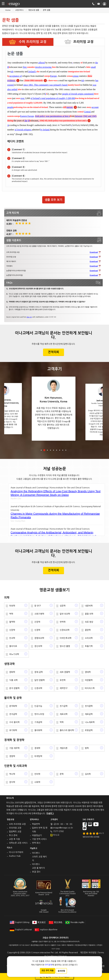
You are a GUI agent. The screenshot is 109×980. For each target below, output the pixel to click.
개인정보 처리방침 (88, 952)
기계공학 (38, 722)
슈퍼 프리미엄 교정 (17, 824)
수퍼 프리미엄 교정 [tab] (32, 42)
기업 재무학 (14, 748)
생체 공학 (39, 672)
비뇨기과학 (14, 654)
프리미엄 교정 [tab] (83, 42)
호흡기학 (89, 646)
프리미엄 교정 (15, 828)
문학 (62, 774)
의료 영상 (89, 622)
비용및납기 (37, 835)
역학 (11, 614)
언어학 (37, 774)
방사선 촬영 (65, 646)
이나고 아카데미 (16, 852)
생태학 (88, 672)
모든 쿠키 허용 (48, 971)
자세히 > (50, 813)
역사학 (12, 774)
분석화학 (13, 706)
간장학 (37, 622)
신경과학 (38, 688)
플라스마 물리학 (67, 730)
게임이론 (64, 748)
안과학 (12, 638)
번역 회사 (36, 843)
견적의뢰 (54, 352)
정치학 (12, 782)
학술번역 (36, 824)
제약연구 (64, 688)
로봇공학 (89, 730)
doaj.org (29, 317)
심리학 (88, 774)
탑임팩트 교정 (15, 832)
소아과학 (89, 638)
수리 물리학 (14, 722)
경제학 (37, 748)
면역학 (63, 622)
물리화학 (38, 730)
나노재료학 (90, 722)
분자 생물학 (14, 688)
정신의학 (38, 646)
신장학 (12, 630)
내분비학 (89, 606)
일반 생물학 (40, 680)
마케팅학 (38, 756)
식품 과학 (13, 680)
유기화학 (13, 730)
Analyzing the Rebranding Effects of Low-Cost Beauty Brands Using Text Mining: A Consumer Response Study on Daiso (56, 493)
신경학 (37, 630)
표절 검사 (36, 872)
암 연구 (38, 606)
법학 (87, 748)
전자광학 (89, 706)
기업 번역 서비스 (39, 839)
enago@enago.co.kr (63, 828)
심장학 (63, 606)
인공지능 (38, 706)
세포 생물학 (65, 672)
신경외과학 (65, 630)
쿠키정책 (48, 965)
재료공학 (89, 714)
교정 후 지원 (14, 839)
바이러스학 (90, 688)
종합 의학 (89, 614)
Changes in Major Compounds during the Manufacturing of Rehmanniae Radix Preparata (55, 515)
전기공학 (64, 706)
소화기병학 (39, 614)
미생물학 (89, 680)
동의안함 (61, 971)
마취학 (12, 606)
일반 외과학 (65, 614)
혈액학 (12, 622)
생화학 (12, 672)
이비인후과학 (66, 638)
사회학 (37, 782)
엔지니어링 (39, 714)
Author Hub (15, 856)
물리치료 (13, 646)
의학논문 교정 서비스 (18, 843)
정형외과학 (39, 638)
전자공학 (13, 714)
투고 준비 (13, 835)
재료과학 (64, 714)
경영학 (12, 756)
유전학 (63, 680)
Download (94, 252)
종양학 (88, 630)
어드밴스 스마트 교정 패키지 (39, 857)
